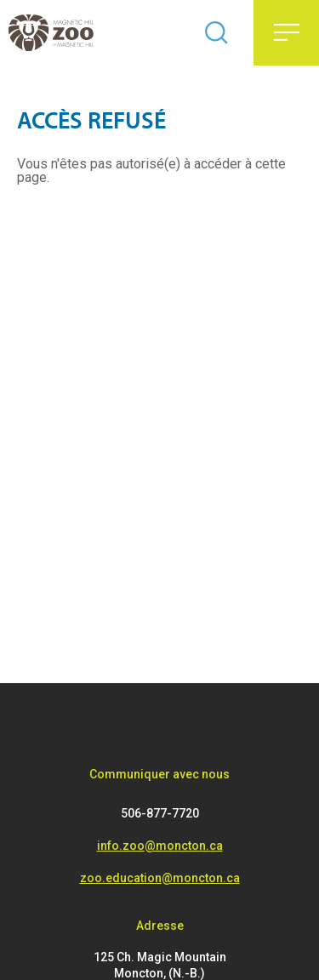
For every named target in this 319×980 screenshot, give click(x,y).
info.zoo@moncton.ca (160, 846)
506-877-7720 (160, 813)
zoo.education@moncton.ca (160, 878)
